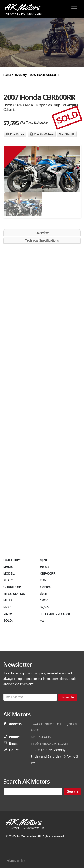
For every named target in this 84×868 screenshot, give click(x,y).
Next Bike (65, 134)
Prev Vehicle (17, 134)
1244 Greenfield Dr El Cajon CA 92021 (54, 727)
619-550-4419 (41, 737)
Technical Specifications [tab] (42, 240)
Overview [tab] (42, 233)
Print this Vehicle (44, 134)
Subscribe (68, 697)
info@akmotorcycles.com (50, 743)
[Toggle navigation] (74, 8)
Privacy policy (15, 861)
